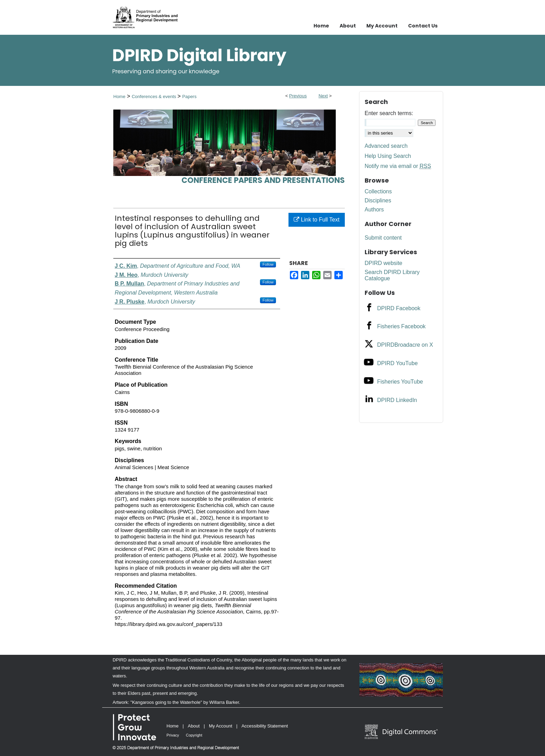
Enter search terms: (389, 113)
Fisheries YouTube (400, 382)
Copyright (194, 735)
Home (119, 96)
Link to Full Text (316, 220)
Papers (189, 96)
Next (323, 96)
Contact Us (423, 26)
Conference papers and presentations (263, 180)
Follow (268, 264)
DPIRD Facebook (399, 308)
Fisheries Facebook (401, 326)
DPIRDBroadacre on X (405, 345)
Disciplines (378, 200)
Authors (374, 210)
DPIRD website (383, 263)
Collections (378, 191)
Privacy (173, 735)
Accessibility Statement (265, 726)
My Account (221, 726)
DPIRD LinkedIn (397, 400)
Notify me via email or (398, 166)
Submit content (383, 238)
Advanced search (386, 146)
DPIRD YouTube (397, 363)
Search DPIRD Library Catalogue (392, 275)
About (194, 726)
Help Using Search (388, 156)
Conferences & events (155, 96)
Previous (298, 96)
